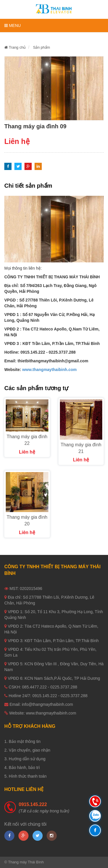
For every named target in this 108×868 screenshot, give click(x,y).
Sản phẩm (42, 47)
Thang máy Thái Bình (26, 862)
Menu (13, 25)
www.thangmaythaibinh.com (49, 370)
